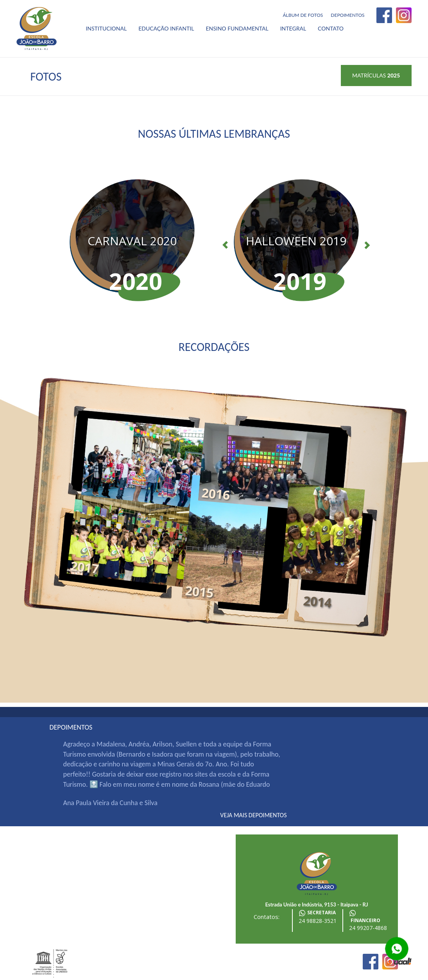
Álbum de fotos (303, 15)
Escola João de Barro (37, 29)
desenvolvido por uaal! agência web (399, 962)
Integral (293, 28)
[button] (221, 240)
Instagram (404, 15)
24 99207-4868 (368, 928)
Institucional (106, 28)
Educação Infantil (166, 28)
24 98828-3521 (318, 921)
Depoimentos (347, 15)
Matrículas (376, 75)
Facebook (384, 15)
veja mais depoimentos (253, 815)
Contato (331, 28)
